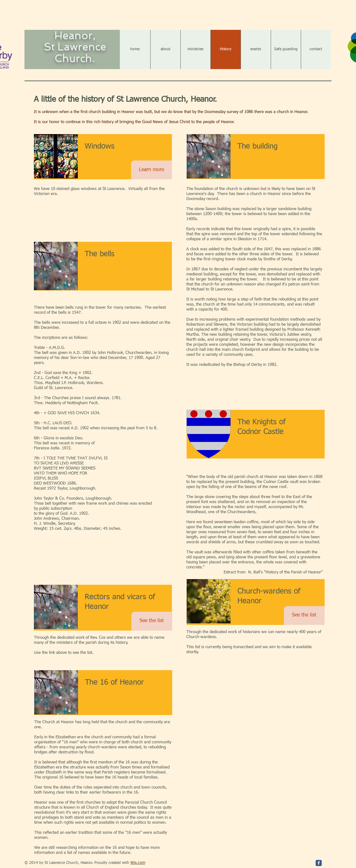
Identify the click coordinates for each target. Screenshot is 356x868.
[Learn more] (151, 170)
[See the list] (152, 621)
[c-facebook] (319, 863)
